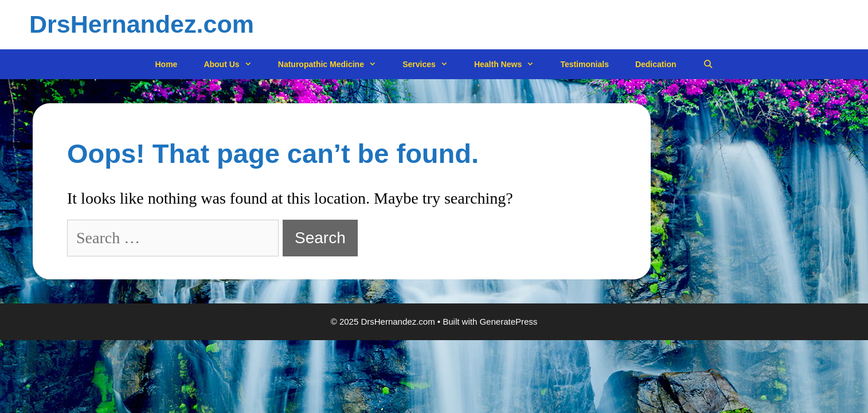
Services (432, 65)
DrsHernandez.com (142, 24)
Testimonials (584, 64)
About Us (234, 65)
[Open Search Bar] (708, 65)
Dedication (656, 64)
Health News (511, 65)
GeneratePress (508, 322)
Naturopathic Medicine (334, 65)
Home (167, 64)
